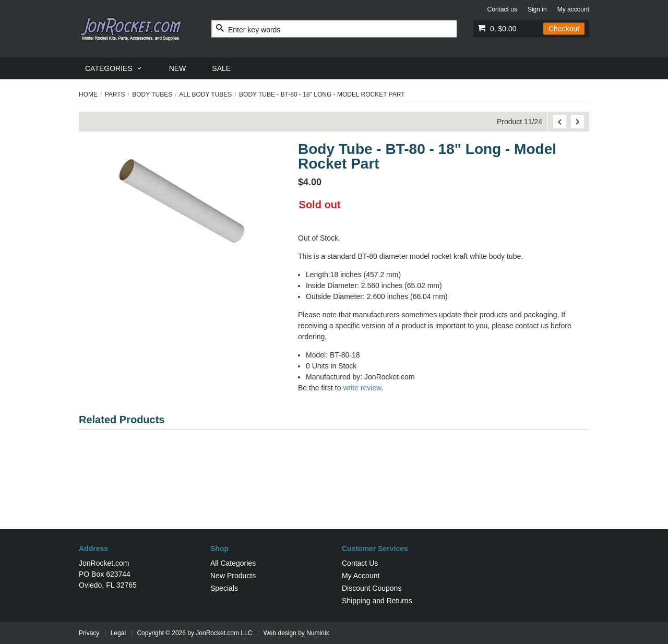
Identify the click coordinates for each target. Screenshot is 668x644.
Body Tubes (152, 94)
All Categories (233, 563)
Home (88, 94)
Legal (118, 633)
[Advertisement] (334, 495)
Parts (115, 94)
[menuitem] (114, 68)
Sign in (537, 9)
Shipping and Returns (377, 601)
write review (362, 388)
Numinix (318, 633)
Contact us (502, 9)
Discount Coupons (372, 588)
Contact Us (360, 563)
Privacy (89, 633)
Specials (224, 588)
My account (573, 9)
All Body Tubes (205, 94)
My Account (361, 576)
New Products (233, 576)
